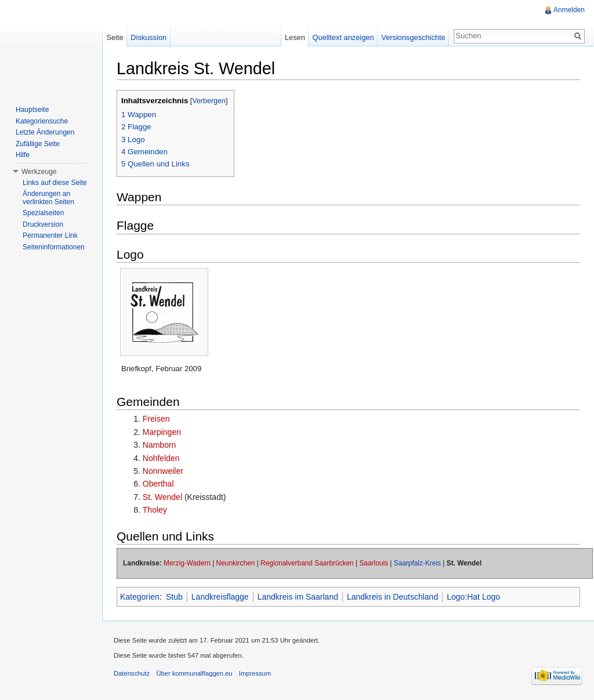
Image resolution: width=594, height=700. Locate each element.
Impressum (255, 673)
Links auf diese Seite (55, 183)
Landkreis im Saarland (298, 597)
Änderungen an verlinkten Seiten (48, 198)
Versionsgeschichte (413, 37)
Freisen (156, 419)
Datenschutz (132, 673)
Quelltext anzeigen (343, 37)
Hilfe (23, 155)
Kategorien (140, 597)
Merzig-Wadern (187, 563)
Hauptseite (32, 110)
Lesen (295, 37)
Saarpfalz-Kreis (417, 563)
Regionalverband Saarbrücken (307, 563)
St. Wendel (162, 497)
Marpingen (162, 432)
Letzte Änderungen (45, 132)
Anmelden (569, 10)
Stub (174, 597)
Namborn (160, 445)
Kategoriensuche (42, 121)
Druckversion (43, 224)
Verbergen (209, 101)
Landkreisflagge (220, 597)
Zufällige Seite (38, 144)
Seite (115, 37)
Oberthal (158, 484)
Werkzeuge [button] (39, 172)
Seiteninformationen (54, 247)
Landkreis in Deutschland (392, 597)
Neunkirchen (236, 563)
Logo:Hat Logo (473, 597)
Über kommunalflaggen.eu (194, 673)
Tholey (155, 510)
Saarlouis (374, 563)
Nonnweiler (163, 471)
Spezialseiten (43, 213)
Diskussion (148, 37)
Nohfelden (161, 458)
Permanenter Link (50, 235)
